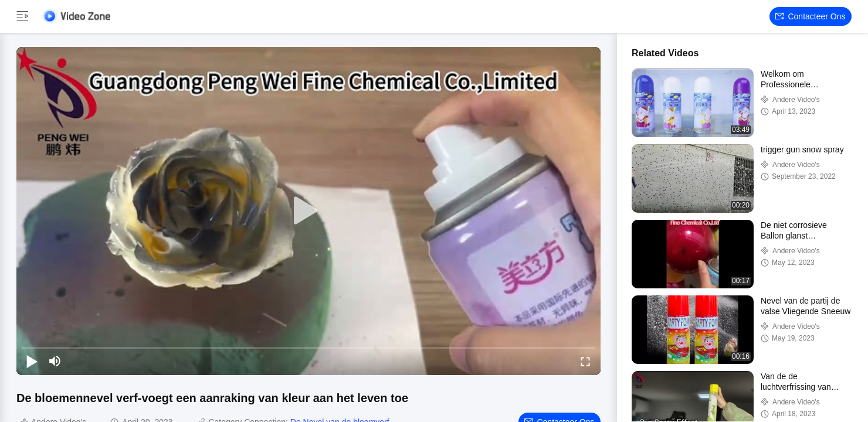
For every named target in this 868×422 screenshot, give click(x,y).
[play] (308, 211)
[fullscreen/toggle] (585, 361)
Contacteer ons (810, 16)
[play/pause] (32, 361)
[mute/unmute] (55, 361)
